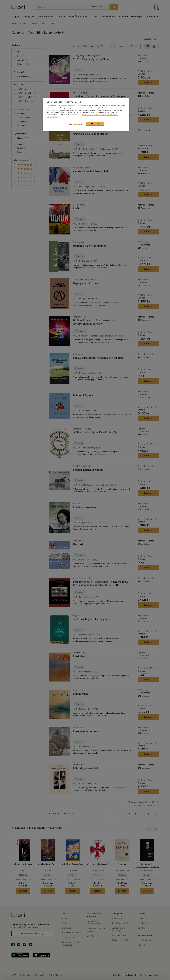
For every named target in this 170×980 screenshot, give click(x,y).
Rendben (95, 123)
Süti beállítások (76, 124)
